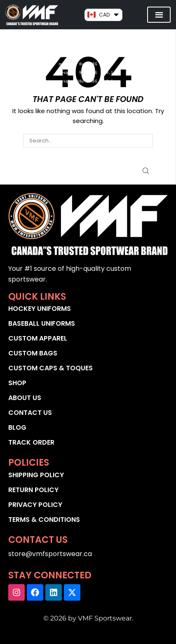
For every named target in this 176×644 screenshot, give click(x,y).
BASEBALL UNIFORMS (42, 323)
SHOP (17, 383)
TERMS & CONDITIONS (44, 520)
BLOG (17, 427)
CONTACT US (30, 413)
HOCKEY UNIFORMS (40, 309)
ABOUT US (25, 398)
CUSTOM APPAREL (38, 338)
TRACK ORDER (31, 442)
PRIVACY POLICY (35, 505)
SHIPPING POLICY (36, 475)
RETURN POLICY (33, 490)
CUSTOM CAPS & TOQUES (50, 368)
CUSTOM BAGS (33, 353)
